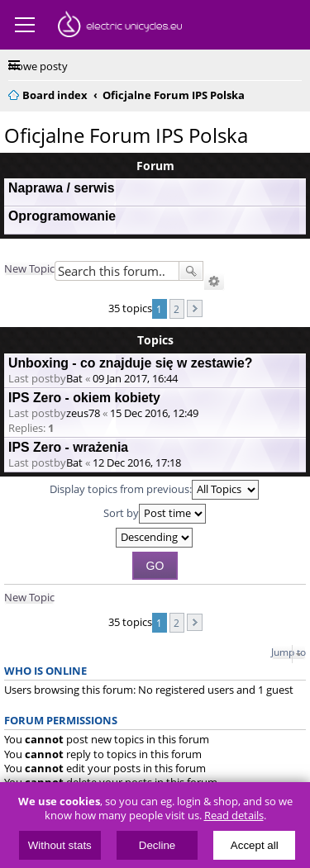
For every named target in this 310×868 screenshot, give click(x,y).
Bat (74, 378)
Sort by (155, 514)
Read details (234, 816)
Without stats (60, 845)
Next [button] (195, 308)
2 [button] (176, 309)
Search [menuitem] (295, 92)
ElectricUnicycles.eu (120, 26)
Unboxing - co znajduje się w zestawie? (131, 363)
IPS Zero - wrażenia (68, 447)
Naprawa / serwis (61, 188)
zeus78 (83, 413)
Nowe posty (38, 66)
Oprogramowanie (62, 216)
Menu (25, 25)
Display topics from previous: (154, 490)
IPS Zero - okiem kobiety (84, 398)
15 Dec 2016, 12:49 (154, 413)
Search (191, 271)
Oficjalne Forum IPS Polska (126, 135)
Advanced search (214, 282)
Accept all (255, 845)
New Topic (29, 268)
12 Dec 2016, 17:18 (137, 462)
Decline (157, 845)
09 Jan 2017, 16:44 (135, 378)
